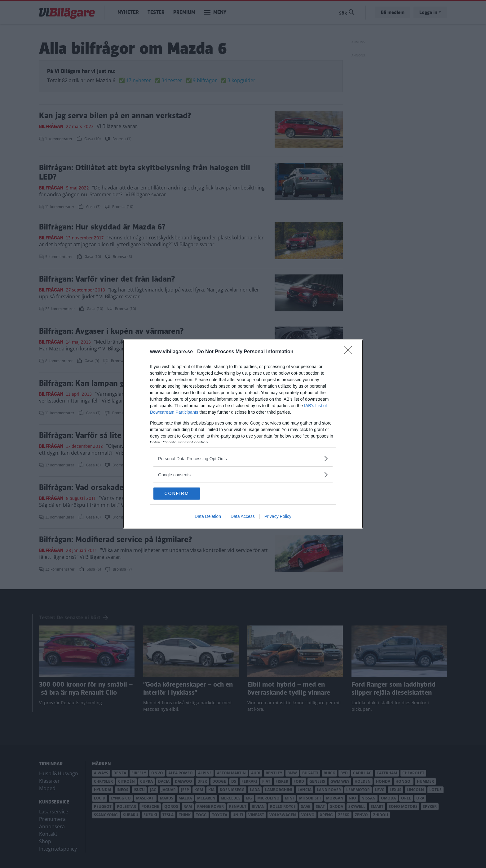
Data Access (243, 517)
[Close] (350, 352)
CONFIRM (183, 494)
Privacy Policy (278, 517)
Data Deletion (208, 517)
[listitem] (243, 458)
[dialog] (243, 434)
